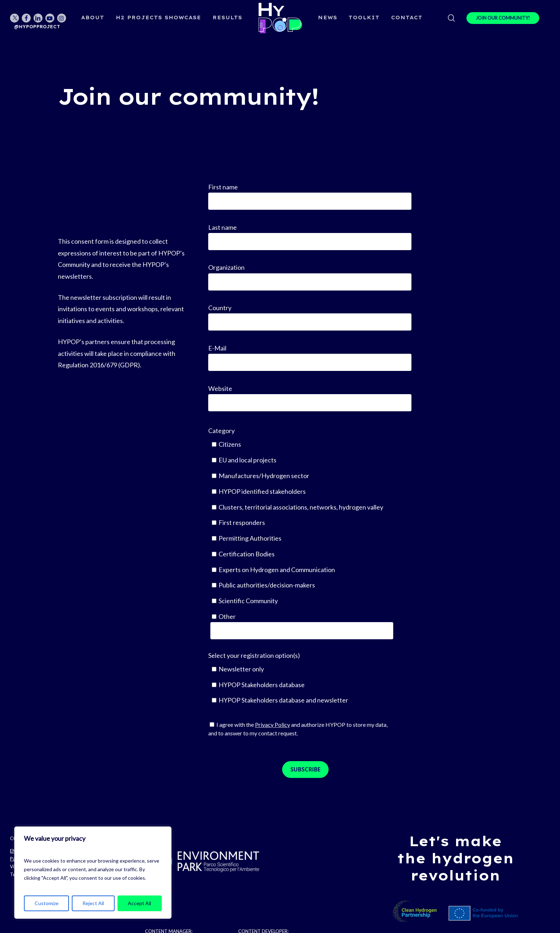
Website (310, 398)
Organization (310, 277)
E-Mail (310, 358)
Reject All (93, 903)
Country (310, 317)
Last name (310, 237)
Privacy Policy (272, 724)
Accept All (139, 903)
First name (310, 196)
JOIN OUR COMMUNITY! (503, 18)
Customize (47, 903)
